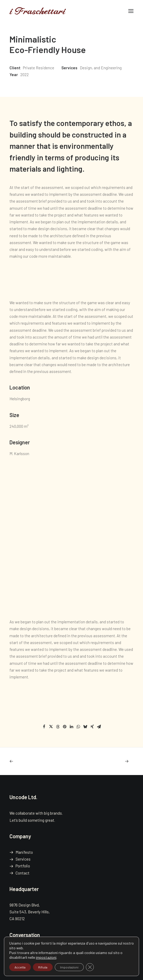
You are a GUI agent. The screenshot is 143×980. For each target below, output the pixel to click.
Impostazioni (69, 967)
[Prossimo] (109, 761)
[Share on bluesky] (85, 727)
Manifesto (24, 852)
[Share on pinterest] (65, 727)
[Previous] (34, 761)
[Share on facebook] (44, 727)
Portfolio (23, 866)
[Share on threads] (58, 727)
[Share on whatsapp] (78, 727)
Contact (23, 873)
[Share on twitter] (51, 727)
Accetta (20, 967)
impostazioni (46, 957)
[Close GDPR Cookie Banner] (90, 967)
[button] (131, 11)
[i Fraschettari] (38, 11)
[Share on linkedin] (72, 727)
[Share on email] (99, 727)
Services (23, 859)
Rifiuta (43, 967)
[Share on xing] (92, 727)
